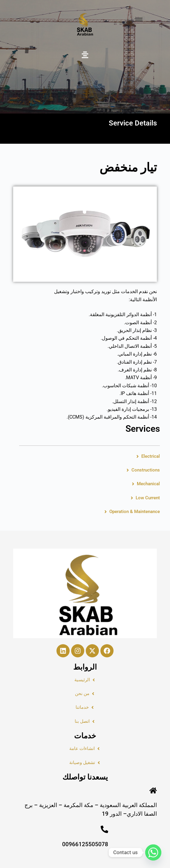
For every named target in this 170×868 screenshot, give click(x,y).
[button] (85, 55)
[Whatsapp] (153, 852)
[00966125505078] (104, 829)
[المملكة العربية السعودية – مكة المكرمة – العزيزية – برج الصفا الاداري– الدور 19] (153, 790)
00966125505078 (85, 844)
